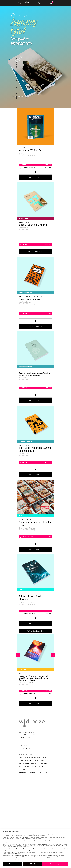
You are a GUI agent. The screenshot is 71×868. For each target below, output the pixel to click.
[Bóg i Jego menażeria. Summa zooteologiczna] (35, 424)
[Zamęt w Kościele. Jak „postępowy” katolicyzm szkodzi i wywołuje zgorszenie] (35, 350)
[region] (35, 849)
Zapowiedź (24, 218)
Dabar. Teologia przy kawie (33, 225)
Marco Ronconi (24, 228)
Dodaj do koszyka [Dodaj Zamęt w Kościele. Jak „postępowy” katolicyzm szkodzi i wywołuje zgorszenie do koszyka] (36, 400)
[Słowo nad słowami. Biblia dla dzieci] (35, 498)
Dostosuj (12, 864)
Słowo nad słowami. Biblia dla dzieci (35, 524)
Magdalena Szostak (25, 302)
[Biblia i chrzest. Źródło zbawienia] (35, 573)
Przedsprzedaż (26, 292)
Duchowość (28, 297)
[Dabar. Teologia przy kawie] (35, 201)
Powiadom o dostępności (36, 252)
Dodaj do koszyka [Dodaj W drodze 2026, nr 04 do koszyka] (36, 177)
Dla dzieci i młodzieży (27, 520)
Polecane (23, 670)
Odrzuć (32, 864)
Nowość (22, 516)
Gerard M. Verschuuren (26, 683)
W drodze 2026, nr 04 (30, 150)
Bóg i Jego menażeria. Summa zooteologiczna (35, 449)
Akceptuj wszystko (55, 864)
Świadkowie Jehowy (30, 299)
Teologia (28, 222)
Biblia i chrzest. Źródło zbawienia (31, 598)
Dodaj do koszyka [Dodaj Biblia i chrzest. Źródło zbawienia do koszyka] (36, 624)
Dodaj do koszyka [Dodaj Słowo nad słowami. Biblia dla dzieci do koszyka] (36, 549)
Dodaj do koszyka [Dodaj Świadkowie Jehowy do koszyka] (36, 326)
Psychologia (38, 297)
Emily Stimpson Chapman (27, 528)
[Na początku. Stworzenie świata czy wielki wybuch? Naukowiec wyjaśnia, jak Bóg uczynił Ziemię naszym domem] (35, 653)
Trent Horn (22, 378)
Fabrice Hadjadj (24, 454)
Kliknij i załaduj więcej (36, 631)
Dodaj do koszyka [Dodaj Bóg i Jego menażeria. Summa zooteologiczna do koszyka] (36, 475)
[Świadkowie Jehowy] (35, 275)
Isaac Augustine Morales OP (28, 602)
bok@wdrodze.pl (25, 738)
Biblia (21, 222)
